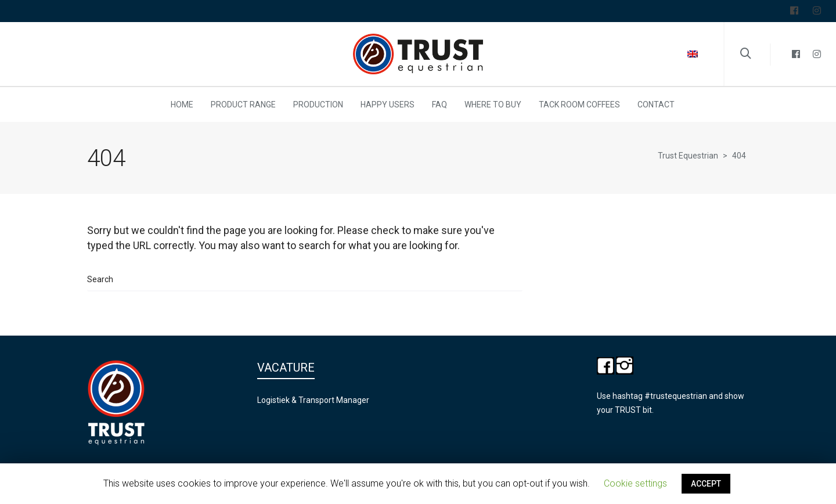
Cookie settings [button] (635, 483)
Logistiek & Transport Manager (313, 400)
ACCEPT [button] (706, 484)
